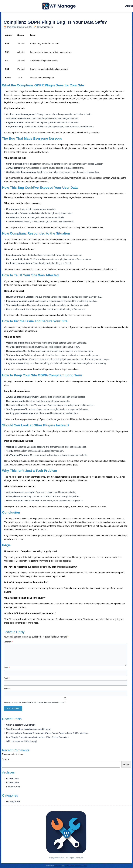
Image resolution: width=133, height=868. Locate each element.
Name (7, 668)
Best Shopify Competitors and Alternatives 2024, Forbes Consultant (37, 737)
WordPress (58, 866)
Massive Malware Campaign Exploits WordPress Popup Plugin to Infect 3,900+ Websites (47, 733)
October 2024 (13, 782)
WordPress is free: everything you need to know (28, 729)
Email (6, 678)
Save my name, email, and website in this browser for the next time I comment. (35, 703)
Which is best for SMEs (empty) (21, 725)
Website (7, 689)
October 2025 (13, 778)
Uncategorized (13, 802)
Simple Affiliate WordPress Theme (76, 866)
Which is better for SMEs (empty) (22, 741)
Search (5, 759)
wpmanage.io (46, 27)
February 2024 (13, 787)
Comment (8, 642)
